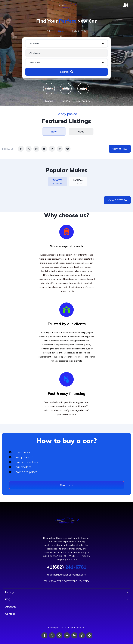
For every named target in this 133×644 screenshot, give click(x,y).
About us (11, 607)
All (48, 31)
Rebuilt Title (79, 31)
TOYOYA (49, 101)
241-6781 (67, 567)
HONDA (66, 101)
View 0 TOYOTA (117, 200)
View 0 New (120, 149)
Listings (10, 592)
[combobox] (66, 43)
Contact (10, 614)
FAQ (8, 599)
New (61, 31)
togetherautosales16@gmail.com (67, 575)
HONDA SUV (83, 101)
